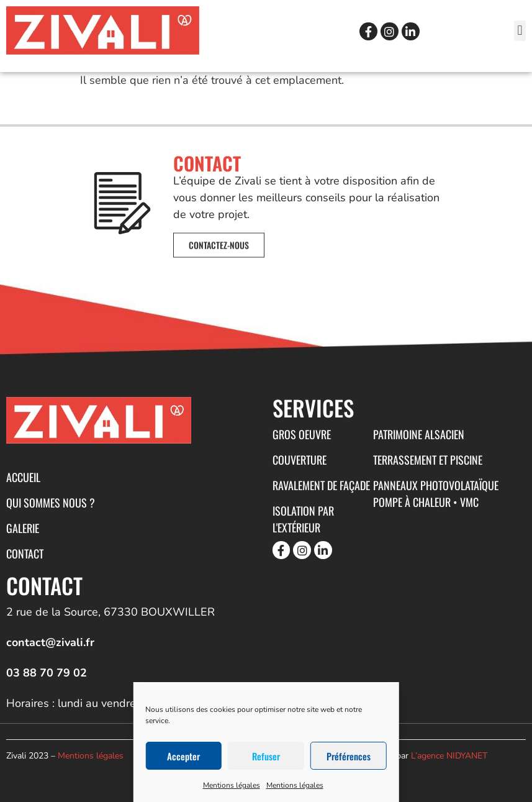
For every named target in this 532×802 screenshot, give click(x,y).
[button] (520, 31)
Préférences (349, 756)
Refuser (266, 756)
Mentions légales (232, 785)
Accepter (183, 756)
